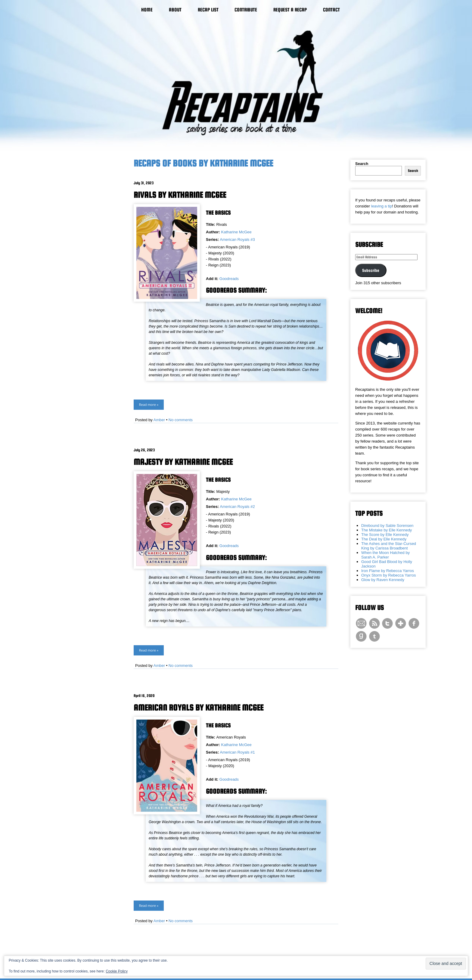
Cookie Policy (117, 971)
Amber (159, 420)
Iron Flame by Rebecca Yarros (388, 571)
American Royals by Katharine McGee (199, 708)
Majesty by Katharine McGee (183, 462)
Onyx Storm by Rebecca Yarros (389, 575)
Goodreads (229, 279)
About (175, 10)
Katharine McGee (236, 232)
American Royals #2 (237, 507)
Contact (331, 10)
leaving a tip (382, 206)
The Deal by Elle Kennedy (384, 539)
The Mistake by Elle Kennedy (387, 530)
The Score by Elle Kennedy (385, 535)
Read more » (149, 404)
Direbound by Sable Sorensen (387, 526)
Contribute (246, 10)
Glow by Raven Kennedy (383, 580)
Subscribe (371, 270)
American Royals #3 (237, 240)
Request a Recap (290, 10)
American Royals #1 (237, 752)
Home (147, 10)
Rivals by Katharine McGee (180, 195)
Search (362, 164)
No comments (181, 420)
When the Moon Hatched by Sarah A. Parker (385, 555)
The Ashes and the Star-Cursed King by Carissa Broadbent (389, 546)
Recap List (208, 10)
